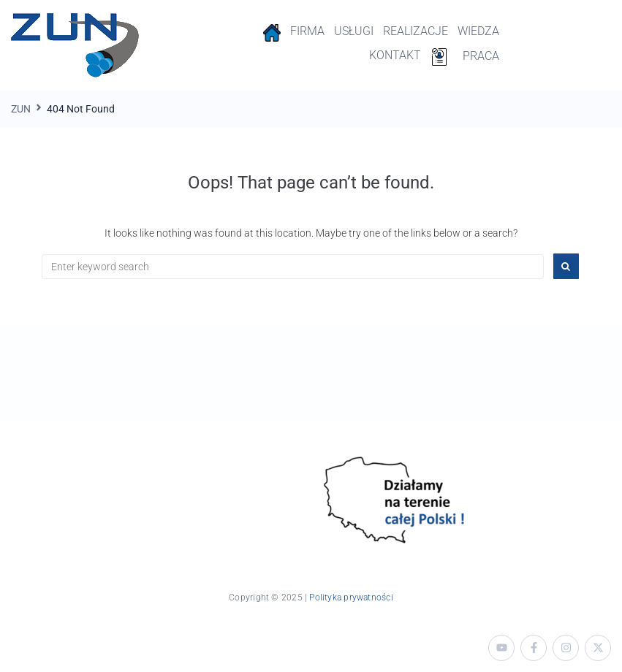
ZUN (21, 109)
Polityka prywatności (351, 597)
